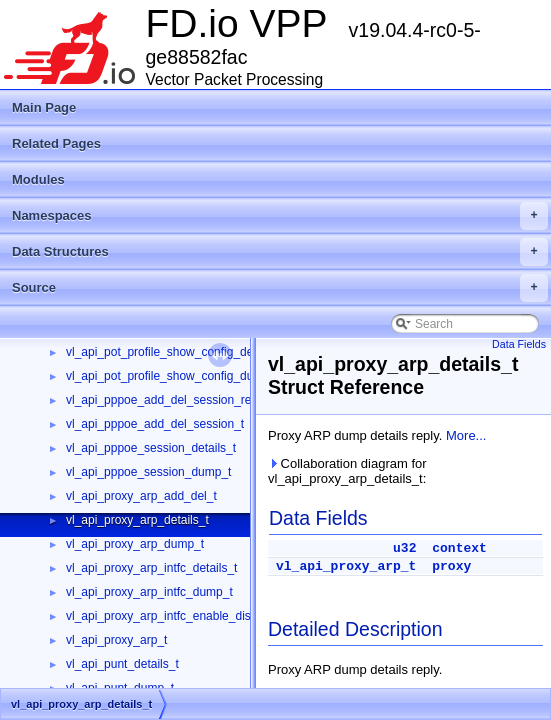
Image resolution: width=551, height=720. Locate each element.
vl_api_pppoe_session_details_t (151, 448)
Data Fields (519, 344)
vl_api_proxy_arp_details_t (137, 520)
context (459, 548)
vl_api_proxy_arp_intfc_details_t (151, 568)
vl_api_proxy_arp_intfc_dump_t (149, 592)
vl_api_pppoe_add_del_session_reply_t (171, 400)
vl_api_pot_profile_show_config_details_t (175, 352)
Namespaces (280, 216)
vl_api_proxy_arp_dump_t (135, 544)
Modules (38, 179)
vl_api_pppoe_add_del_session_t (155, 424)
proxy (451, 566)
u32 (404, 548)
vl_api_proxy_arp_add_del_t (141, 496)
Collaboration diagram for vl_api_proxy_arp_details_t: (347, 471)
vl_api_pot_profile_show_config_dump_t (173, 376)
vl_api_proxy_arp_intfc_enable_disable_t (175, 616)
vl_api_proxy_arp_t (116, 640)
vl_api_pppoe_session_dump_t (148, 472)
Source (280, 288)
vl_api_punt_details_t (122, 664)
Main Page (44, 107)
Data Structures (280, 252)
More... (466, 435)
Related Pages (56, 143)
